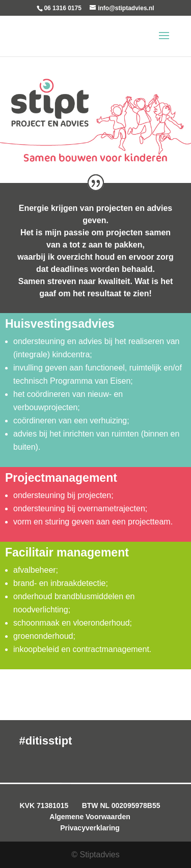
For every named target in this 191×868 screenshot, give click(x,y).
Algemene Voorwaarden (90, 817)
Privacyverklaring (90, 828)
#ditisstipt (46, 741)
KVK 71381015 (44, 805)
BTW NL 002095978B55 (121, 805)
